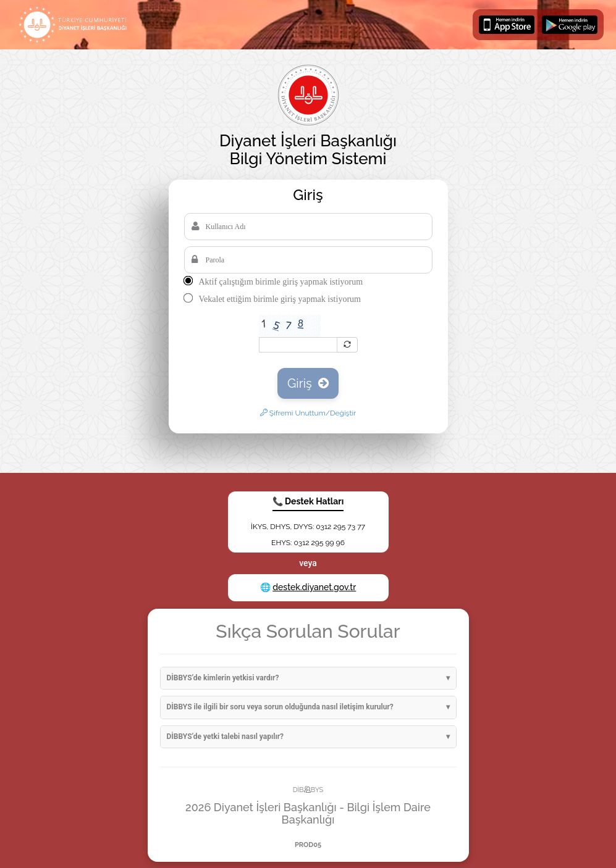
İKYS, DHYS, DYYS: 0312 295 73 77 (308, 527)
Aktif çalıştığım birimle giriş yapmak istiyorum (281, 282)
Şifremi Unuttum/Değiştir (308, 413)
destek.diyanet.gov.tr (314, 587)
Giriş (308, 383)
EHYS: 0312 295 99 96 (308, 543)
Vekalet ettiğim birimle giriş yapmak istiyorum (280, 299)
